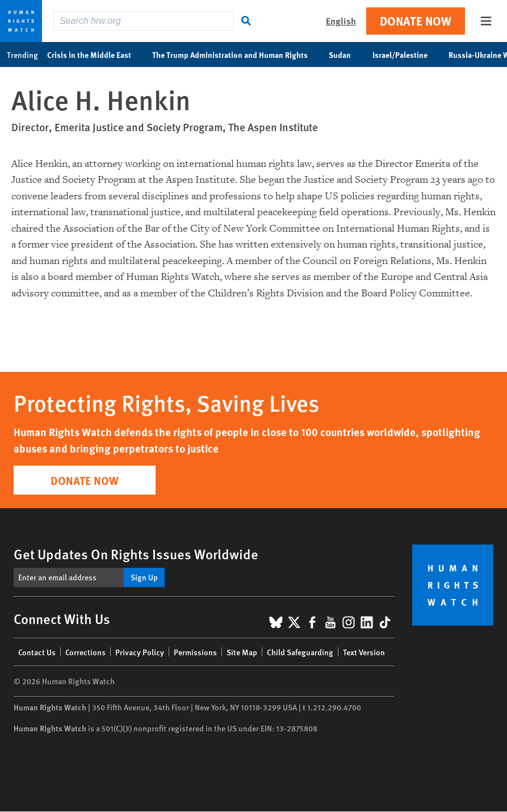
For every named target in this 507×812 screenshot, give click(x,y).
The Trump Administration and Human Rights (236, 55)
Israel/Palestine (406, 55)
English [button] (341, 21)
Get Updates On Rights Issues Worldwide (136, 554)
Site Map (242, 652)
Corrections (85, 652)
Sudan (346, 55)
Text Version (364, 652)
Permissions (195, 652)
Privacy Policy (140, 652)
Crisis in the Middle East (95, 55)
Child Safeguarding (300, 652)
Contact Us (37, 652)
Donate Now (416, 21)
